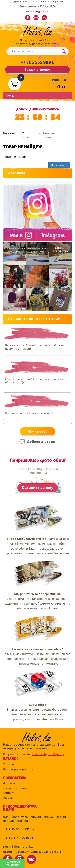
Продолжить (59, 165)
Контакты (9, 793)
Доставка (9, 783)
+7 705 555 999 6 (38, 62)
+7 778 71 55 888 (18, 838)
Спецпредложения (15, 788)
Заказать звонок (38, 69)
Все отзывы (38, 432)
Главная (9, 133)
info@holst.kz (41, 11)
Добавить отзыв (37, 441)
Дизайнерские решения (18, 769)
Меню (11, 96)
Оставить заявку (38, 487)
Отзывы (8, 798)
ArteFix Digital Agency (48, 754)
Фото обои (26, 135)
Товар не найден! (49, 135)
